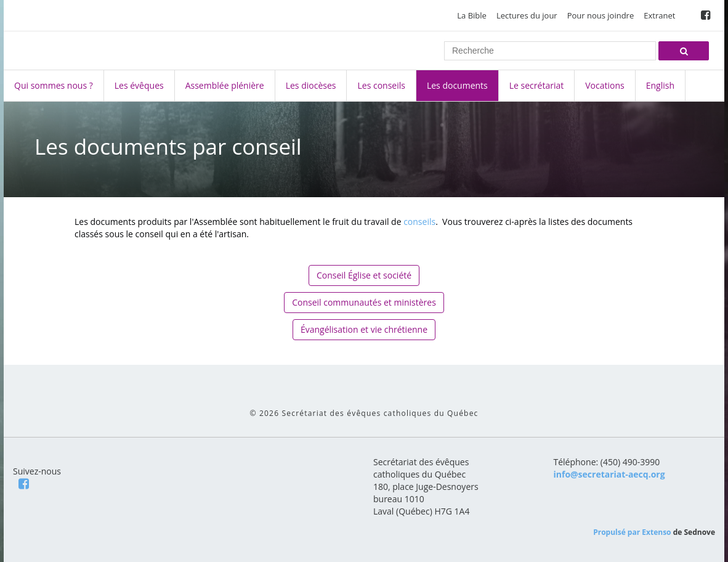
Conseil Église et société (364, 275)
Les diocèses (311, 85)
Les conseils (381, 85)
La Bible (472, 15)
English (660, 85)
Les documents (457, 85)
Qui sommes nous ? (54, 85)
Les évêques (139, 85)
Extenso (656, 532)
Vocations (605, 85)
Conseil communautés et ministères (364, 302)
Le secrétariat (536, 85)
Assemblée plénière (225, 85)
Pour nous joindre (601, 15)
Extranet (659, 15)
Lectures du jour (527, 15)
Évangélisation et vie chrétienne (364, 329)
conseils (419, 222)
